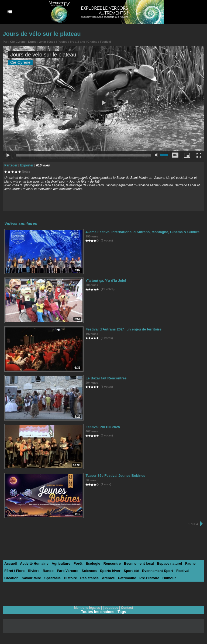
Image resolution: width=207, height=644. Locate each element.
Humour (169, 578)
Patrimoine (127, 578)
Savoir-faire (32, 578)
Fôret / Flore (14, 571)
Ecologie (93, 563)
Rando (48, 571)
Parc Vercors (68, 571)
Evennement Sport (158, 571)
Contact (127, 608)
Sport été (131, 571)
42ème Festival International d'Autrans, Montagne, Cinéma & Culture (142, 232)
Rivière (34, 571)
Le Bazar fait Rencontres (106, 378)
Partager (11, 165)
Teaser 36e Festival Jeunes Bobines (115, 476)
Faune (190, 563)
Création (11, 578)
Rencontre (112, 563)
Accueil (11, 563)
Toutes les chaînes (98, 612)
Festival (106, 42)
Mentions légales (87, 608)
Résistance (89, 578)
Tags (122, 612)
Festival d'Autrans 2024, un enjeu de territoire (123, 329)
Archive (108, 578)
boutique (111, 608)
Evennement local (139, 563)
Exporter (27, 165)
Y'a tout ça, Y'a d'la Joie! (106, 281)
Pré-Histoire (149, 578)
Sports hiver (110, 571)
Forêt (78, 563)
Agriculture (61, 563)
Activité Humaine (34, 563)
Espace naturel (170, 563)
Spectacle (52, 578)
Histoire (70, 578)
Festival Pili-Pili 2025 (103, 427)
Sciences (89, 571)
